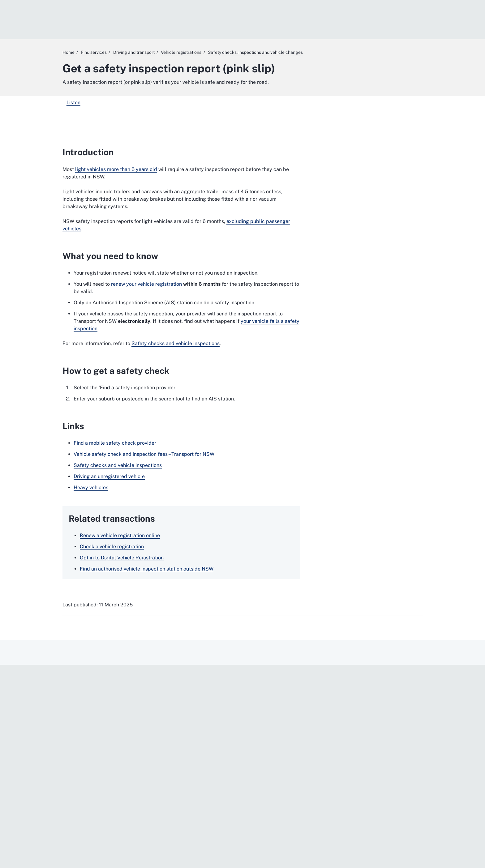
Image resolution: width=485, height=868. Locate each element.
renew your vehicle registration (146, 284)
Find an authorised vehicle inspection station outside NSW (147, 569)
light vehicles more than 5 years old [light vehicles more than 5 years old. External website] (116, 169)
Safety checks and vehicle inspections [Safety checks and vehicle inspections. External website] (176, 343)
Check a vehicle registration (112, 547)
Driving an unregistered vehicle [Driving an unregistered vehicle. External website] (109, 476)
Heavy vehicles (91, 487)
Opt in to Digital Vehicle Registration (122, 558)
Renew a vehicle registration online (120, 535)
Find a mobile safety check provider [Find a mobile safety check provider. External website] (115, 443)
